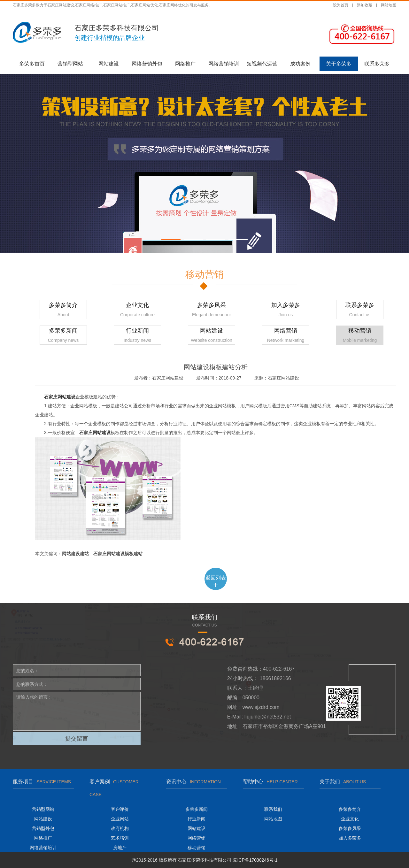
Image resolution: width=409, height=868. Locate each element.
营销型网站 (70, 64)
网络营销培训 (224, 64)
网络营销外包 (147, 64)
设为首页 (341, 5)
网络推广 (185, 64)
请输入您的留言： (77, 711)
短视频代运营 (262, 64)
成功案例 (300, 64)
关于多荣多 (339, 64)
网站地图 (389, 5)
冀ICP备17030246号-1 (255, 860)
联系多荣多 (377, 64)
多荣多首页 (32, 64)
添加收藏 (365, 5)
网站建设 (109, 64)
